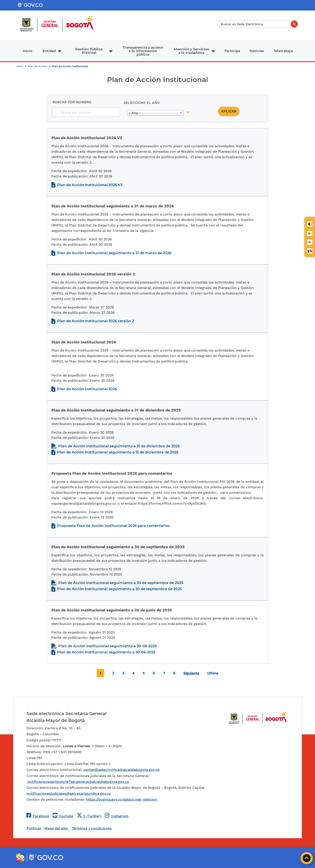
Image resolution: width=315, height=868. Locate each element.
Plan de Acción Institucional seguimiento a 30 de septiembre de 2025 (121, 583)
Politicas (34, 828)
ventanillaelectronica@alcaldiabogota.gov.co (122, 770)
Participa (232, 51)
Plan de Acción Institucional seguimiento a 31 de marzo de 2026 (114, 253)
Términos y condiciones (92, 828)
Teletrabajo (283, 51)
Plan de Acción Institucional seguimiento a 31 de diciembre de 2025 (119, 446)
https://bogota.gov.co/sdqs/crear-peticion (122, 799)
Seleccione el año (142, 103)
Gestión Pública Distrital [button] (89, 51)
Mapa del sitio (56, 828)
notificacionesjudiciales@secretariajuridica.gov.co (69, 794)
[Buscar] (259, 24)
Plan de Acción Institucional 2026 (87, 389)
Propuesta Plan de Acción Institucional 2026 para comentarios (113, 526)
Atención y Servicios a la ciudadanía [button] (191, 51)
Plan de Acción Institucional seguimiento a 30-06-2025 (108, 646)
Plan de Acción (38, 66)
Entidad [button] (49, 51)
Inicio (28, 51)
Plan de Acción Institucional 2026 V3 (90, 185)
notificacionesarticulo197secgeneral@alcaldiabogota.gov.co (78, 782)
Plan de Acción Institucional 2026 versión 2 (95, 321)
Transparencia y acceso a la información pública (143, 51)
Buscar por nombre (72, 102)
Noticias (257, 51)
